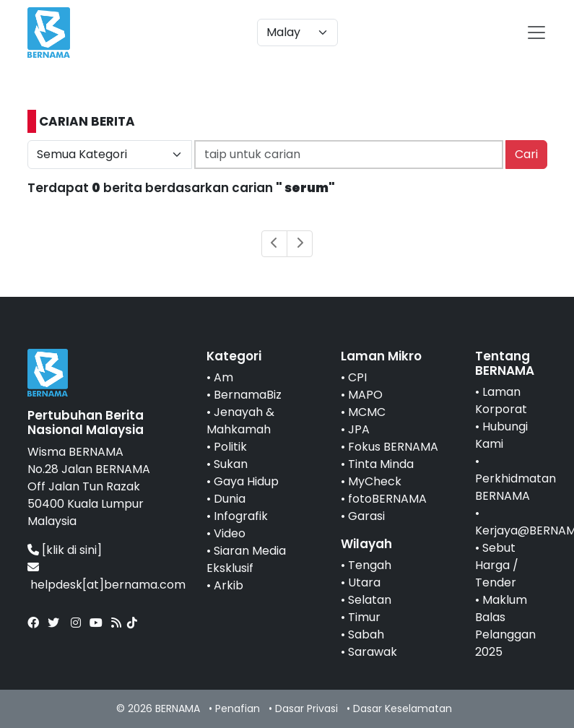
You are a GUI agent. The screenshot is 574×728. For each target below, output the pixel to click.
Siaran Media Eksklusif (246, 559)
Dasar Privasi (306, 708)
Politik (230, 447)
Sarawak (373, 652)
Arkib (229, 585)
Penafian (238, 708)
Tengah (370, 565)
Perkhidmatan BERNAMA (516, 487)
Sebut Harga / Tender (497, 565)
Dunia (230, 499)
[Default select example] (297, 32)
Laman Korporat (501, 400)
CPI (357, 377)
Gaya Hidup (246, 481)
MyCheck (375, 481)
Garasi (366, 516)
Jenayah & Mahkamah (240, 421)
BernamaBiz (248, 395)
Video (230, 533)
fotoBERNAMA (387, 499)
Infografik (241, 516)
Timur (364, 617)
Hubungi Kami (501, 435)
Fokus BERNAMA (393, 447)
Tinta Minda (381, 464)
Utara (364, 582)
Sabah (366, 634)
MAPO (365, 395)
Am (223, 377)
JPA (359, 429)
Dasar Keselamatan (403, 708)
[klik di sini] (72, 550)
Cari (526, 154)
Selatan (370, 600)
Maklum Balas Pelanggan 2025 (505, 626)
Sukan (231, 464)
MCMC (367, 412)
